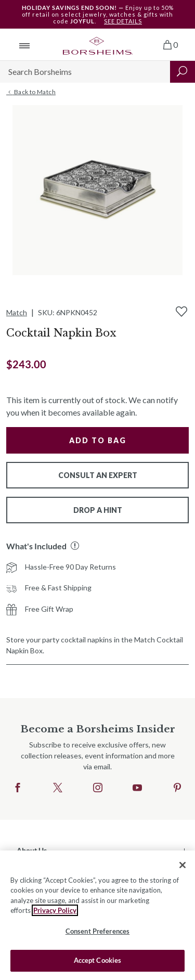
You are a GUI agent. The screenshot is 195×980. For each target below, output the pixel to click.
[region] (97, 915)
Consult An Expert (98, 475)
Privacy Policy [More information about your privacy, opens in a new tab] (55, 910)
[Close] (183, 865)
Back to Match (31, 92)
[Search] (85, 72)
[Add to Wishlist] (181, 312)
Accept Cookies (98, 960)
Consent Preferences (97, 931)
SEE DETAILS (123, 21)
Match (17, 312)
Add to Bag (98, 440)
